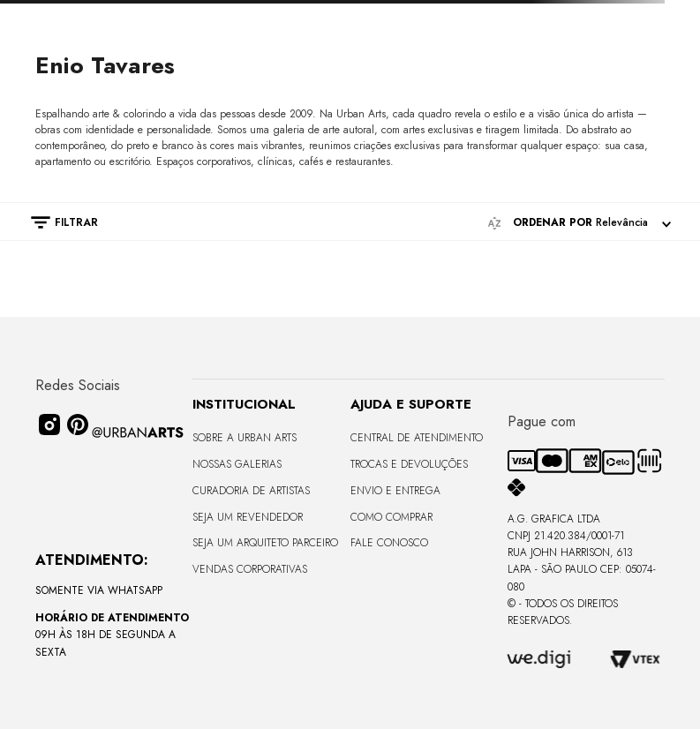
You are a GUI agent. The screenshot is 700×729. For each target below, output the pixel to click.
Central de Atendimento (417, 438)
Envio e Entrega (395, 491)
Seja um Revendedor (248, 517)
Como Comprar (391, 517)
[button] (56, 222)
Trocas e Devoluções (409, 464)
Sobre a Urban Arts (245, 438)
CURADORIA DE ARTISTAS (251, 491)
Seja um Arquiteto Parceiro (265, 543)
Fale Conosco (389, 543)
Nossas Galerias (237, 464)
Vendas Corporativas (250, 569)
